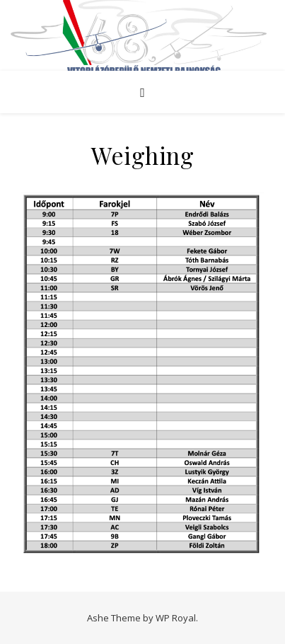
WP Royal (176, 618)
